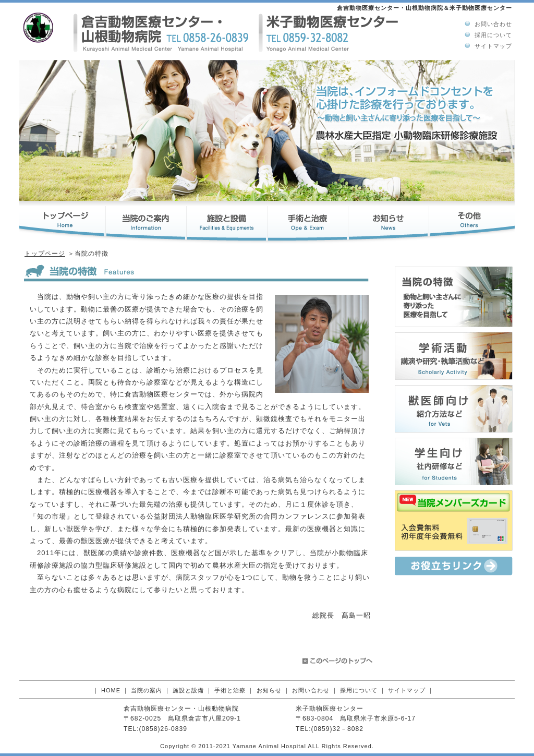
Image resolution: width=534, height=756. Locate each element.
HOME (111, 690)
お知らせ (269, 690)
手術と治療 (230, 690)
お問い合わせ (493, 24)
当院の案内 (147, 690)
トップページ (45, 254)
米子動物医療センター (330, 709)
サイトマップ (493, 46)
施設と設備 (188, 690)
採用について (493, 35)
